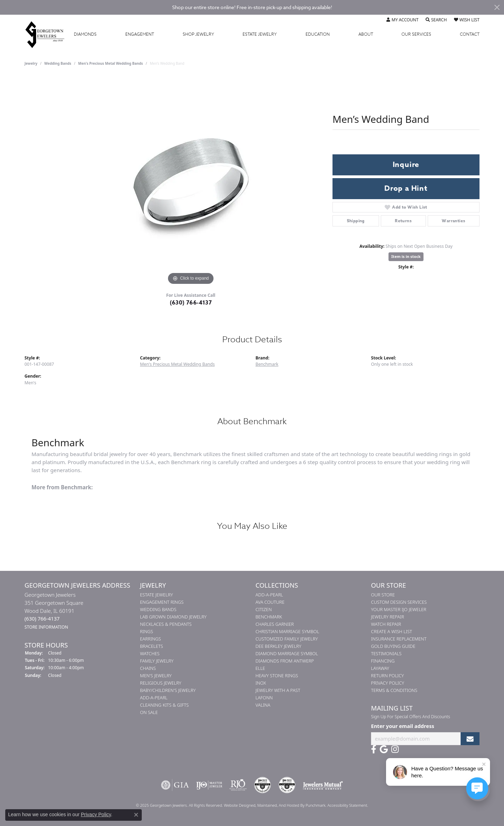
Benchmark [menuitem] (269, 617)
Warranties (453, 221)
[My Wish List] (467, 20)
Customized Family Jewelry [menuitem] (287, 639)
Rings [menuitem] (146, 631)
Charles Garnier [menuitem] (275, 624)
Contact (470, 34)
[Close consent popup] (136, 815)
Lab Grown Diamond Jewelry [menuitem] (173, 617)
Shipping (356, 221)
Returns (403, 221)
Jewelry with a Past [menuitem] (278, 690)
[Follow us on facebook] (374, 749)
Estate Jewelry (260, 34)
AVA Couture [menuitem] (270, 602)
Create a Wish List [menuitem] (391, 631)
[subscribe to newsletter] (470, 739)
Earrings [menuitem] (150, 639)
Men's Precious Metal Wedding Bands (110, 63)
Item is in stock (406, 256)
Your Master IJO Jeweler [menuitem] (399, 609)
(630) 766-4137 (191, 303)
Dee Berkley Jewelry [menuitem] (278, 646)
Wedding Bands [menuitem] (158, 609)
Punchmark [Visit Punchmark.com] (316, 805)
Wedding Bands (58, 63)
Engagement (140, 34)
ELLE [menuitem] (260, 668)
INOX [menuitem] (261, 683)
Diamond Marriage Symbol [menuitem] (287, 653)
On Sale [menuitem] (149, 712)
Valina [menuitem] (263, 705)
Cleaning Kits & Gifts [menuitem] (164, 705)
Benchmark (267, 364)
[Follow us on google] (384, 749)
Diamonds (85, 34)
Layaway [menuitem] (380, 668)
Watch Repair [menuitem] (386, 624)
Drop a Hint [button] (406, 188)
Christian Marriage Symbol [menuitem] (287, 631)
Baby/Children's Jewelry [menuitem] (168, 690)
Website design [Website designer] (237, 805)
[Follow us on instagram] (395, 749)
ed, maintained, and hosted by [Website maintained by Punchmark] (278, 805)
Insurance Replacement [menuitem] (399, 639)
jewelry (31, 63)
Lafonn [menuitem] (264, 698)
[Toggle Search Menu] (436, 20)
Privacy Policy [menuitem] (388, 683)
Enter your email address (402, 726)
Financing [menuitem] (383, 661)
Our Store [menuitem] (383, 595)
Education (318, 34)
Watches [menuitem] (150, 653)
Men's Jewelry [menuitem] (156, 675)
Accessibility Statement (347, 805)
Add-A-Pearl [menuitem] (154, 698)
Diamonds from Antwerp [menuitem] (285, 661)
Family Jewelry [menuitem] (157, 661)
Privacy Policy (96, 814)
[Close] (497, 7)
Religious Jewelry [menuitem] (161, 683)
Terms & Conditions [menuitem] (394, 690)
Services (416, 34)
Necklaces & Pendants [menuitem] (166, 624)
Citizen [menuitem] (264, 609)
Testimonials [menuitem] (386, 653)
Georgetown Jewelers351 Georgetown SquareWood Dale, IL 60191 (54, 611)
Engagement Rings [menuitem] (162, 602)
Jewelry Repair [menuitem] (387, 617)
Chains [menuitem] (148, 668)
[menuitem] (175, 785)
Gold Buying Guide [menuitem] (393, 646)
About (366, 34)
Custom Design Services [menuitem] (399, 602)
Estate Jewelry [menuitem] (156, 595)
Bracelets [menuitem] (152, 646)
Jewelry (198, 34)
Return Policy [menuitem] (387, 675)
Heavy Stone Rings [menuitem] (277, 675)
